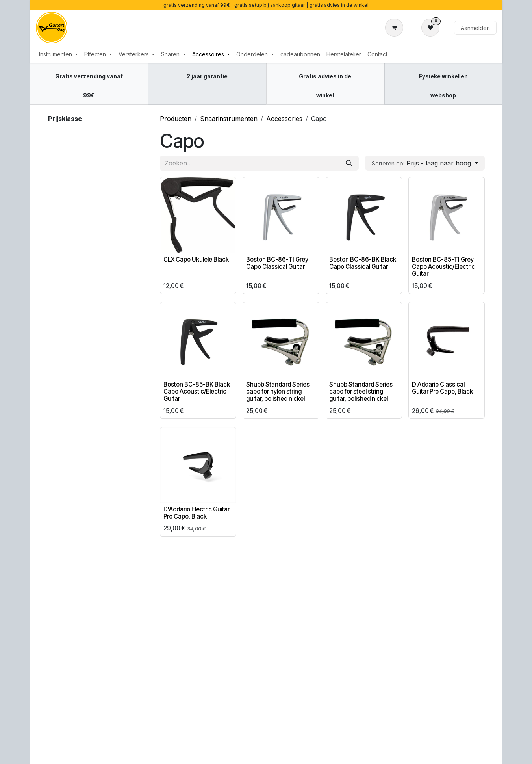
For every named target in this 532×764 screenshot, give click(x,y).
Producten (176, 119)
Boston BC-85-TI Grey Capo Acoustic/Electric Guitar (443, 267)
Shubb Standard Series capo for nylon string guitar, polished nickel (278, 391)
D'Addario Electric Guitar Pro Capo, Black (196, 513)
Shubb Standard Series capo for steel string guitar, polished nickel (361, 391)
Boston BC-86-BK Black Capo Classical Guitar (362, 263)
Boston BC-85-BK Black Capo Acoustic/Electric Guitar (197, 391)
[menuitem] (59, 54)
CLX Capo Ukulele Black (196, 259)
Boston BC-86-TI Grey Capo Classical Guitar (277, 263)
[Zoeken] (349, 163)
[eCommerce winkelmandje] (396, 28)
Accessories (284, 119)
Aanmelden (475, 28)
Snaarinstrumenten (229, 119)
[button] (425, 163)
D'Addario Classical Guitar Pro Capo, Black (442, 388)
